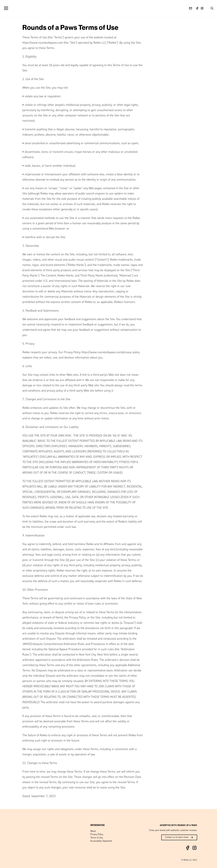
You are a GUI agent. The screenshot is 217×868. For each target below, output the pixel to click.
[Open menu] (8, 8)
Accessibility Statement (101, 841)
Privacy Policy (97, 835)
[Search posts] (212, 8)
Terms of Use (97, 838)
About (93, 831)
